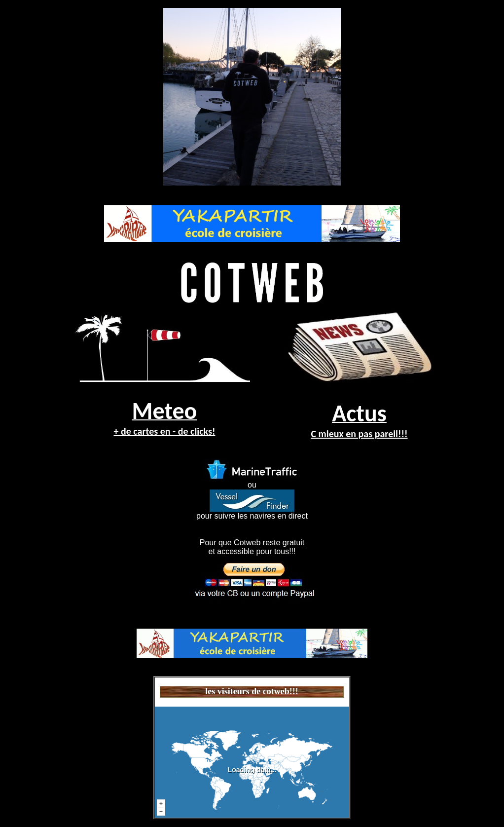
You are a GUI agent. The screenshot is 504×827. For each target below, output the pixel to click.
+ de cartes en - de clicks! (164, 431)
